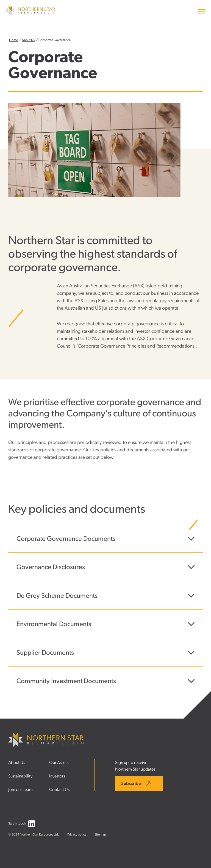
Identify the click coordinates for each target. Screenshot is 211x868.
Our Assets (59, 763)
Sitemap (100, 834)
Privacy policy (77, 834)
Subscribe (131, 784)
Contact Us (59, 790)
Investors (57, 776)
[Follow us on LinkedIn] (32, 825)
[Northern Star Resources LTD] (30, 14)
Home (13, 40)
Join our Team (20, 790)
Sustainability (20, 776)
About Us (28, 40)
